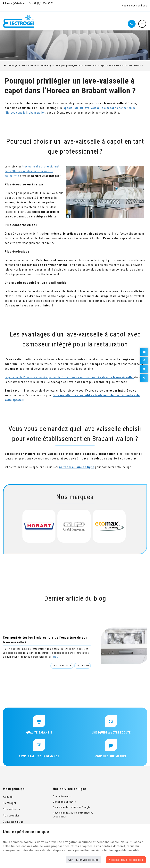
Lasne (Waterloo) (14, 3)
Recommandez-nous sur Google (72, 807)
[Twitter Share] (144, 369)
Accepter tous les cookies (126, 860)
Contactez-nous (13, 822)
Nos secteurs (12, 809)
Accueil (8, 797)
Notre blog (46, 65)
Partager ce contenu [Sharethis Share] (144, 378)
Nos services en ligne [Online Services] (134, 6)
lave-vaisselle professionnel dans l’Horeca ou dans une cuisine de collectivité (32, 171)
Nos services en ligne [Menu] (70, 789)
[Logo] (19, 21)
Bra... (56, 657)
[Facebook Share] (144, 361)
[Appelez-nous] (132, 24)
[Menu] (142, 24)
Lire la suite (83, 666)
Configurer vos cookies (83, 860)
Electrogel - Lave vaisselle (20, 65)
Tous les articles (62, 666)
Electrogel (9, 803)
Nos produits (11, 815)
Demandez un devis (64, 802)
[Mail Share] (144, 352)
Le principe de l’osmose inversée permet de (69, 377)
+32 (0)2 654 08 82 (42, 3)
